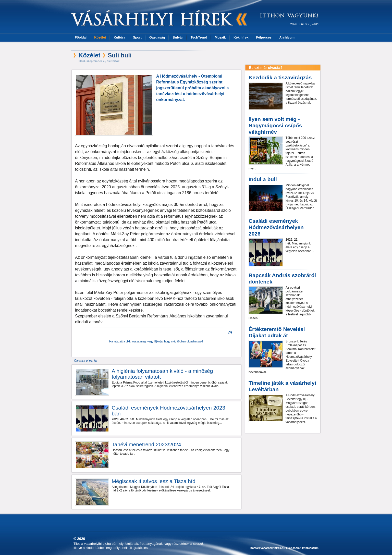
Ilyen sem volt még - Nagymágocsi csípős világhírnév (275, 125)
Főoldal (81, 37)
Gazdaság (157, 37)
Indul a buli (263, 179)
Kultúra (119, 37)
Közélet (100, 37)
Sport (137, 37)
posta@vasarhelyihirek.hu (268, 548)
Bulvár (178, 37)
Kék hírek (241, 37)
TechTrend (199, 37)
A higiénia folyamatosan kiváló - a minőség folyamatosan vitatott (162, 374)
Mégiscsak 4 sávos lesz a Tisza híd (154, 481)
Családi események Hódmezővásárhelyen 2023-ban (169, 411)
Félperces (264, 37)
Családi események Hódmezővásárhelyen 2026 (276, 227)
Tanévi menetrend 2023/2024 (146, 444)
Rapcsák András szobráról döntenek (282, 278)
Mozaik (220, 37)
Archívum (287, 37)
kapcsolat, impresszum (303, 548)
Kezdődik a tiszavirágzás (280, 77)
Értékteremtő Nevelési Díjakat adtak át (277, 332)
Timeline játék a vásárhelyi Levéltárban (282, 386)
